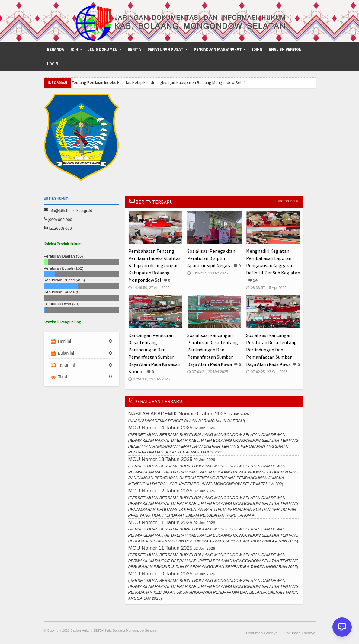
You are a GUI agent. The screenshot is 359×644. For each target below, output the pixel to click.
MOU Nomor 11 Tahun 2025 (160, 522)
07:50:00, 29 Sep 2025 (149, 379)
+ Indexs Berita (287, 201)
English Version (285, 49)
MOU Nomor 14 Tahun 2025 (160, 428)
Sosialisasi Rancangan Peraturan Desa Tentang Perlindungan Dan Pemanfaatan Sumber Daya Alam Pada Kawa (213, 350)
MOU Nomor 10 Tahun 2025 (160, 574)
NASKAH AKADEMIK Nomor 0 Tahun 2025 (177, 414)
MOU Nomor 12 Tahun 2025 (160, 491)
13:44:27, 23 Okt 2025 (208, 273)
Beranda (56, 49)
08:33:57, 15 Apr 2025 (266, 288)
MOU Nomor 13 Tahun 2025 (160, 459)
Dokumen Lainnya (262, 633)
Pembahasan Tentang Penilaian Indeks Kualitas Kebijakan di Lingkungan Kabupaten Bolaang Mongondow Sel (144, 82)
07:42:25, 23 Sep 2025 (267, 372)
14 (255, 280)
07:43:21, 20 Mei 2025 (208, 372)
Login (53, 64)
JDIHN (257, 49)
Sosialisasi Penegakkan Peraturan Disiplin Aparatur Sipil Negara (211, 258)
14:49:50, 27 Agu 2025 (149, 288)
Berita (134, 49)
